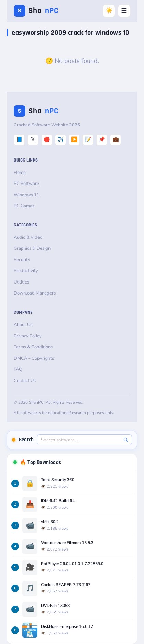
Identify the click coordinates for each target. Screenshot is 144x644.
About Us (23, 325)
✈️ (61, 140)
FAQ (18, 369)
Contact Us (25, 381)
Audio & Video (28, 237)
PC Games (24, 206)
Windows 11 (27, 195)
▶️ (74, 140)
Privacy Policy (28, 336)
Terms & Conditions (33, 347)
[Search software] (81, 440)
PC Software (26, 184)
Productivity (26, 271)
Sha (36, 11)
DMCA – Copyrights (34, 358)
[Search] (126, 440)
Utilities (21, 282)
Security (22, 260)
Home (20, 173)
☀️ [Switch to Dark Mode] (109, 10)
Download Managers (35, 293)
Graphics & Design (32, 248)
